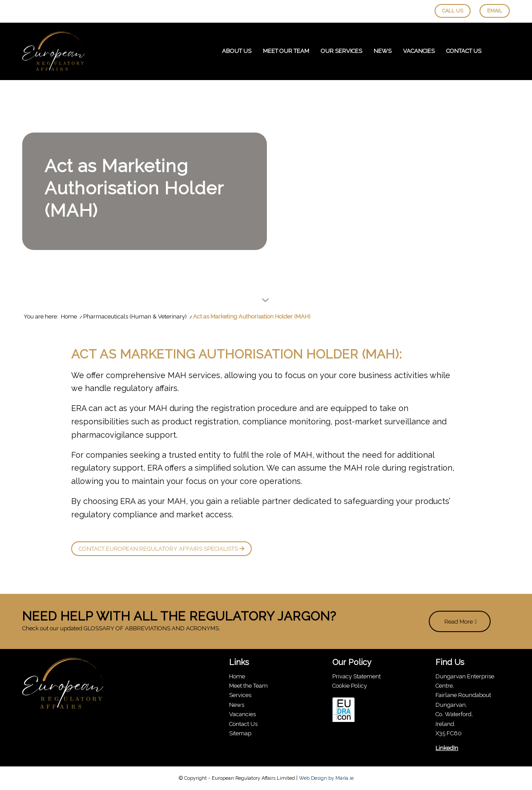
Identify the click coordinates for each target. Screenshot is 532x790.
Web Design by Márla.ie (326, 778)
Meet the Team (248, 686)
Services (240, 695)
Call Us (453, 11)
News (237, 705)
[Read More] (460, 621)
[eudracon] (343, 711)
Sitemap (240, 733)
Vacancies (242, 714)
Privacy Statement (357, 676)
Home (237, 676)
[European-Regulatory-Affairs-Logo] (54, 51)
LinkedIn (447, 748)
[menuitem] (237, 51)
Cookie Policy (350, 686)
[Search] (498, 51)
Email (495, 11)
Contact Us (243, 724)
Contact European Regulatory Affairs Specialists (161, 549)
